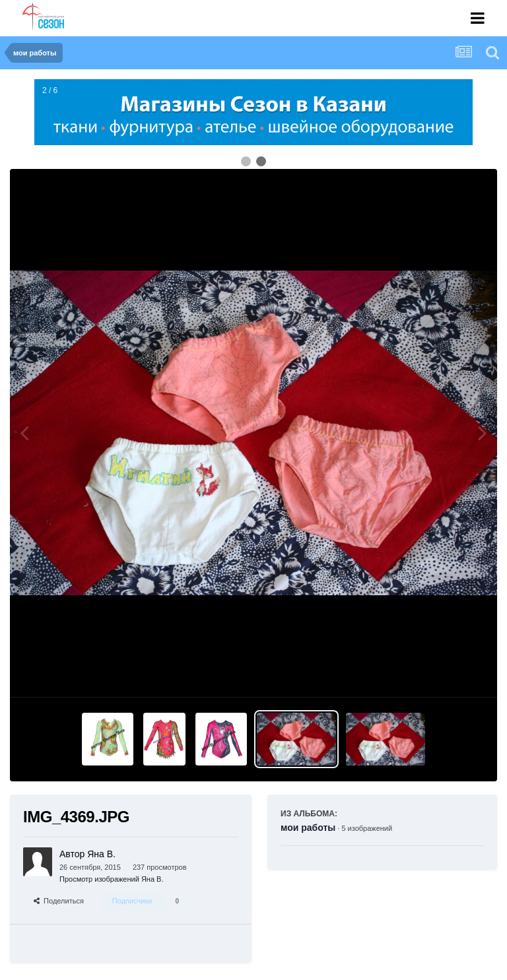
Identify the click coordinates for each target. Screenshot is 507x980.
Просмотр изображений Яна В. (112, 879)
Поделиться (59, 901)
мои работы (308, 828)
